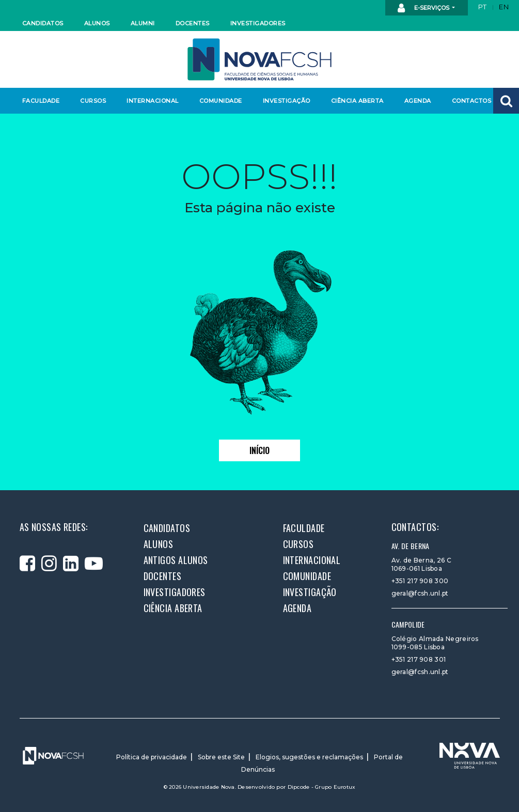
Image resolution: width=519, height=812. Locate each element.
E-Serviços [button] (424, 8)
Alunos (97, 23)
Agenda (418, 101)
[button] (506, 101)
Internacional (152, 101)
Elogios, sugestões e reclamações (309, 757)
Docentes (193, 23)
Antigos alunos (176, 560)
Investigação (287, 101)
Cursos (93, 101)
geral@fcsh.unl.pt (420, 593)
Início (259, 450)
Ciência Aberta (357, 101)
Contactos (472, 101)
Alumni (143, 23)
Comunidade (221, 101)
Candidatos (43, 23)
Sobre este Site (221, 757)
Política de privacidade (152, 757)
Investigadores (257, 23)
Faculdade (41, 101)
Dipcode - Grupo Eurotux (322, 787)
